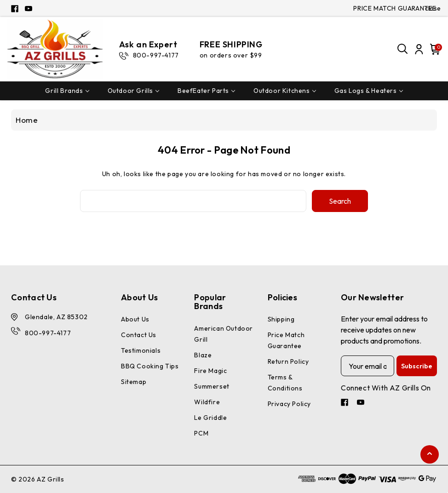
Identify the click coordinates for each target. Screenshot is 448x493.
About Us (135, 319)
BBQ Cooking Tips (150, 366)
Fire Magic (210, 371)
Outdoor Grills (133, 91)
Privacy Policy (289, 404)
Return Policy (288, 361)
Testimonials (141, 350)
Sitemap (134, 382)
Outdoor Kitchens (285, 91)
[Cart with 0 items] (434, 49)
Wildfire (207, 402)
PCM (201, 433)
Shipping (281, 319)
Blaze (203, 355)
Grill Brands (67, 91)
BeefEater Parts (206, 91)
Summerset (212, 386)
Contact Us (139, 335)
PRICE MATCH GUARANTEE (395, 8)
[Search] (403, 49)
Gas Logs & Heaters (369, 91)
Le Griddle (210, 418)
